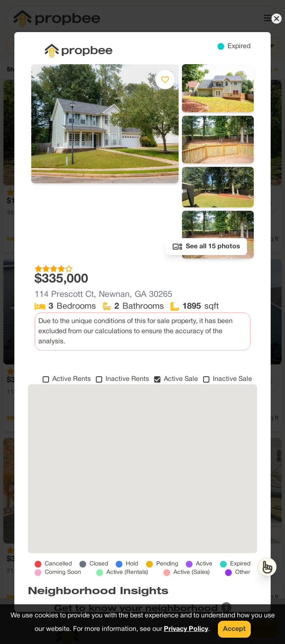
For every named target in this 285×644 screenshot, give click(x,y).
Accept (234, 629)
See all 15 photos (206, 247)
